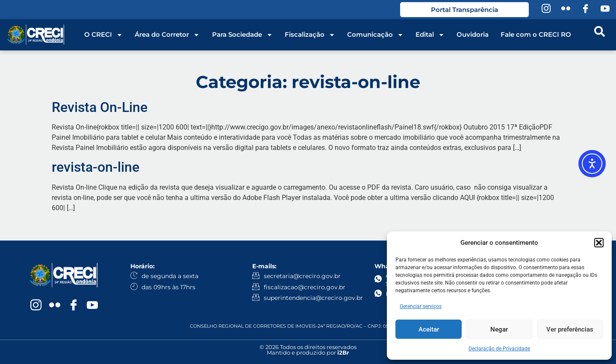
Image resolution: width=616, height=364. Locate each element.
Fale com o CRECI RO (536, 34)
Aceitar (429, 329)
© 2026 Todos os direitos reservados (308, 347)
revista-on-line (96, 167)
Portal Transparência (464, 10)
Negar (499, 329)
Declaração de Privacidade (499, 349)
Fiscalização (310, 35)
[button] (599, 243)
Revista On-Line (100, 107)
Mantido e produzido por (308, 352)
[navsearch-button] (599, 35)
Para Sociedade (242, 35)
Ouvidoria (473, 34)
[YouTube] (605, 10)
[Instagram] (546, 10)
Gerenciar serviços (421, 306)
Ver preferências (570, 329)
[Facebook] (585, 10)
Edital (430, 35)
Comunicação (375, 35)
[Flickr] (566, 10)
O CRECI (103, 35)
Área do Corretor (167, 35)
